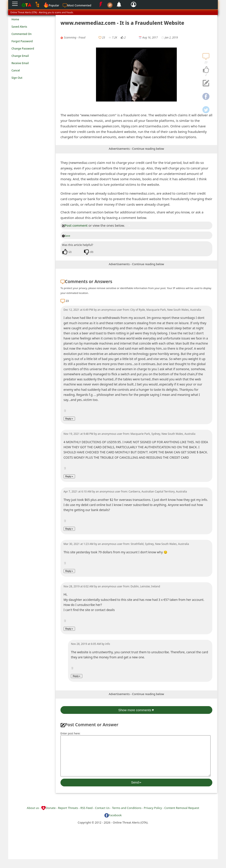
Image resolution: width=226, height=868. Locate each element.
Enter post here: (70, 733)
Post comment (75, 225)
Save (66, 236)
